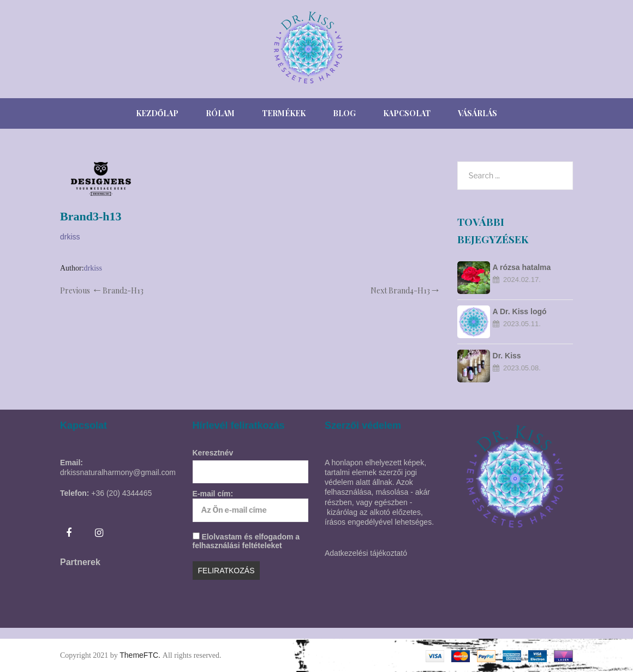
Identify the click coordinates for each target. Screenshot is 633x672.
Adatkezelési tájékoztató (366, 553)
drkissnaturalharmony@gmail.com (118, 472)
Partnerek (80, 562)
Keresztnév (213, 453)
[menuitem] (157, 113)
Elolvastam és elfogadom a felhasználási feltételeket (246, 541)
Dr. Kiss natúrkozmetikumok (529, 356)
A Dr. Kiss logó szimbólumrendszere (531, 312)
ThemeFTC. (141, 655)
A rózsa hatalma (522, 267)
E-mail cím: (251, 505)
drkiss (70, 237)
